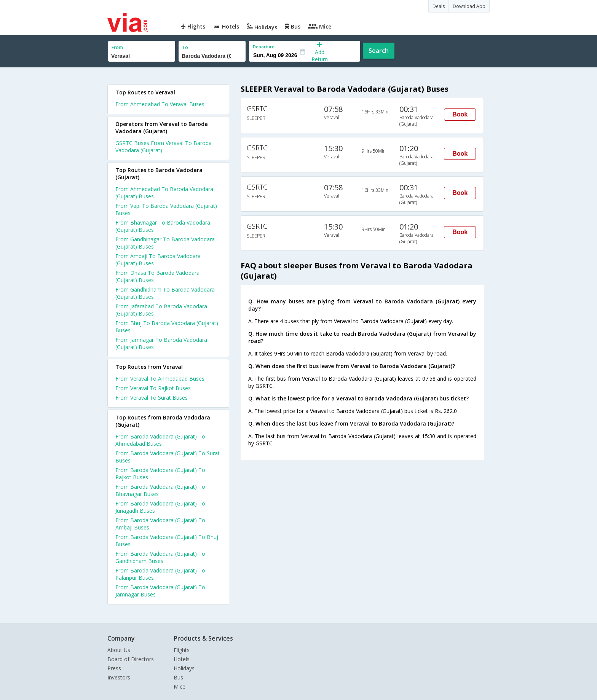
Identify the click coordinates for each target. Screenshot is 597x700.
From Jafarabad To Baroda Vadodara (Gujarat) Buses (161, 310)
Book (460, 114)
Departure (264, 47)
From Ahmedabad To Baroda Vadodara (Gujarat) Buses (164, 193)
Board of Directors (131, 659)
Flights (182, 650)
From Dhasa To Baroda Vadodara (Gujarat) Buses (157, 276)
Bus (178, 677)
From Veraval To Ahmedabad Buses (160, 379)
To (185, 47)
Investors (119, 677)
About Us (119, 650)
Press (114, 668)
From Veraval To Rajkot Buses (153, 388)
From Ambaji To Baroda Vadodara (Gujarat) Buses (158, 260)
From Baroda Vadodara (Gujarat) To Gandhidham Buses (160, 557)
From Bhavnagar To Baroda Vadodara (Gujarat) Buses (163, 226)
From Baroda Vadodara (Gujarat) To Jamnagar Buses (160, 591)
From (117, 47)
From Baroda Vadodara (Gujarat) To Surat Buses (168, 457)
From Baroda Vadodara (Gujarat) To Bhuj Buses (167, 541)
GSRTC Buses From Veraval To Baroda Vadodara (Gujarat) (164, 147)
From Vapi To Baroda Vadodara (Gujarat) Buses (166, 209)
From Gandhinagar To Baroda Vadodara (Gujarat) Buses (165, 243)
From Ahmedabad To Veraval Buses (160, 104)
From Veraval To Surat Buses (152, 398)
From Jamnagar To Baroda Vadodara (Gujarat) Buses (161, 343)
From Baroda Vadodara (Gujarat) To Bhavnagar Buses (160, 490)
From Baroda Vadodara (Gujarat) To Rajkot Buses (160, 474)
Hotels (182, 659)
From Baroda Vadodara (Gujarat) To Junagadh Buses (160, 507)
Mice (180, 686)
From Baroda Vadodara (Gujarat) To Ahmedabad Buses (160, 440)
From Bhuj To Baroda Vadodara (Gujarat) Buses (167, 327)
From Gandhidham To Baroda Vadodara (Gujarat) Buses (165, 293)
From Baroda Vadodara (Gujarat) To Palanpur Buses (160, 574)
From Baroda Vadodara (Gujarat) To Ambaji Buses (160, 524)
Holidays (184, 668)
